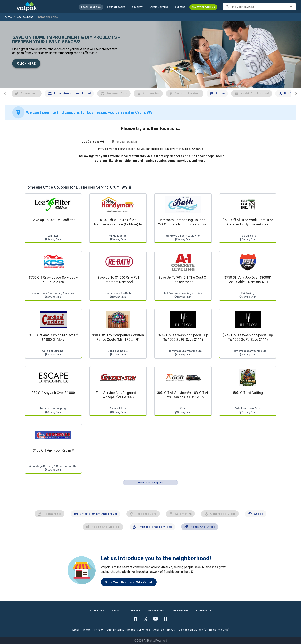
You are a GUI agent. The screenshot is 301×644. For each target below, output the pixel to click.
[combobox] (259, 7)
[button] (159, 7)
